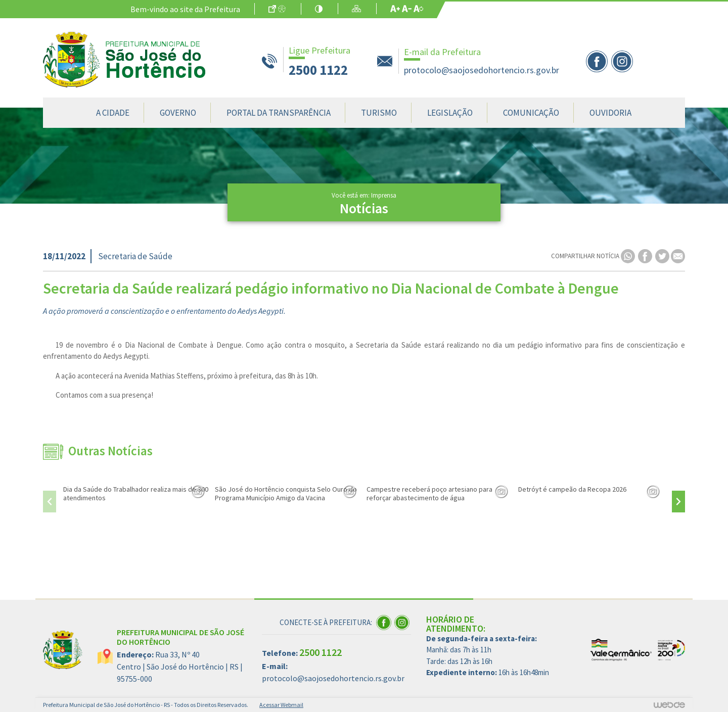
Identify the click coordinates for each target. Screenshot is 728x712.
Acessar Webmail (281, 705)
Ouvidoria (610, 113)
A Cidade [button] (113, 113)
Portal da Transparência (279, 113)
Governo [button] (178, 113)
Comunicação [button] (531, 113)
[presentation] (50, 502)
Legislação (450, 113)
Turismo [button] (379, 113)
